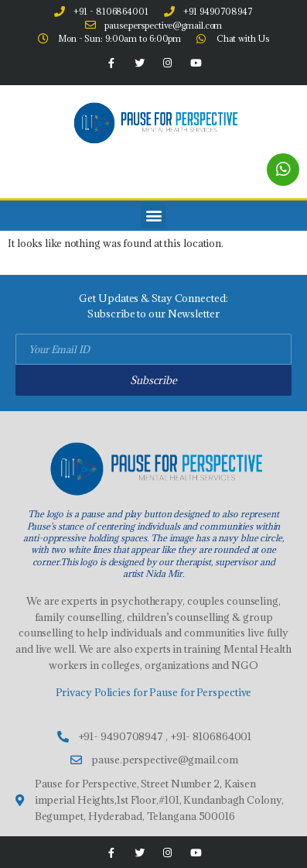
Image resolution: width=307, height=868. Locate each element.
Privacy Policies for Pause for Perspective (154, 692)
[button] (153, 216)
